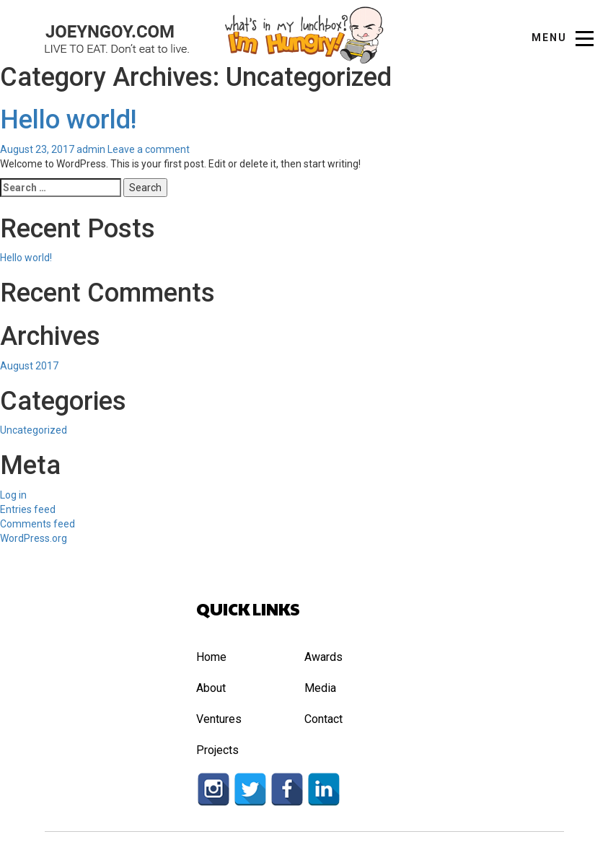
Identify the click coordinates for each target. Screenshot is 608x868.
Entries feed (28, 509)
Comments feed (38, 524)
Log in (13, 495)
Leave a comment (149, 149)
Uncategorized (34, 430)
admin (91, 149)
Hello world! (68, 120)
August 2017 (29, 366)
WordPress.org (34, 538)
